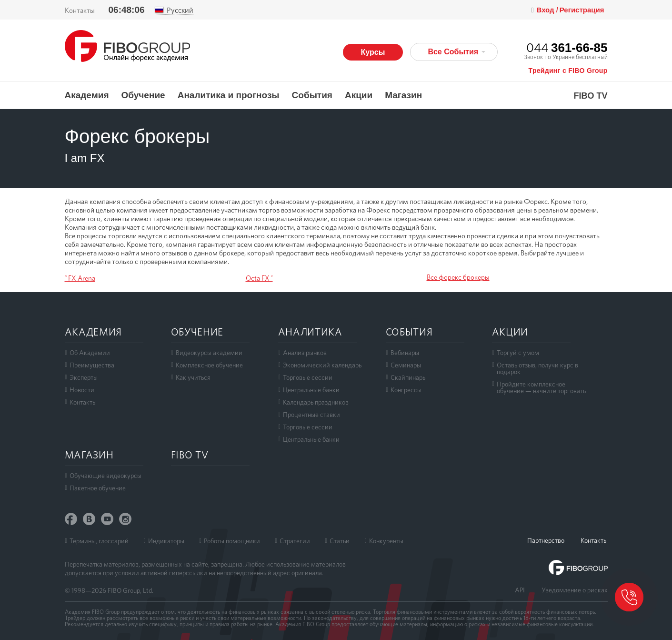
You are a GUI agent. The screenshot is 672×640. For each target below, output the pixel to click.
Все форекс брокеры (458, 277)
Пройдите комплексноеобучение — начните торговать (541, 387)
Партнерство (546, 540)
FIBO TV (591, 96)
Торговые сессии (308, 377)
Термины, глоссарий (99, 541)
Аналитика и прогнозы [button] (229, 95)
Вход (547, 10)
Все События (456, 52)
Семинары (406, 365)
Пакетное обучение (98, 488)
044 (567, 47)
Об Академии (90, 353)
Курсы (373, 52)
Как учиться (193, 377)
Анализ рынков (305, 353)
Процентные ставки (311, 415)
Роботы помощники (232, 541)
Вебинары (405, 353)
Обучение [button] (143, 95)
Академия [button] (87, 95)
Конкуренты (386, 541)
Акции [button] (359, 95)
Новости (82, 390)
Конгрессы (406, 390)
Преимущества (92, 365)
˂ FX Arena (80, 278)
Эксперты (84, 377)
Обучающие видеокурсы (105, 476)
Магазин (403, 95)
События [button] (312, 95)
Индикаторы (166, 541)
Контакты (80, 10)
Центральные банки (311, 390)
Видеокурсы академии (209, 353)
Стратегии (295, 541)
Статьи (340, 541)
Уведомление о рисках (575, 590)
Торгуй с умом (518, 353)
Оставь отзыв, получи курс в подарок (537, 368)
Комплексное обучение (209, 365)
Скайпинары (409, 377)
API (520, 590)
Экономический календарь (322, 365)
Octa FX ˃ (259, 278)
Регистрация (582, 10)
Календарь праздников (316, 402)
